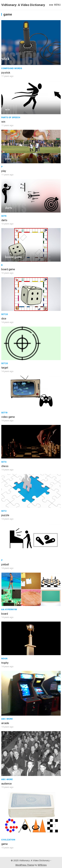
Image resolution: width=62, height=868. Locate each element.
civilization (8, 840)
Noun (4, 659)
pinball (5, 564)
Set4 (4, 462)
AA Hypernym (9, 609)
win (3, 122)
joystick (6, 73)
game (5, 844)
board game (8, 269)
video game (8, 417)
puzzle (5, 515)
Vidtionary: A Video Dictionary (23, 5)
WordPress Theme (25, 865)
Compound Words (12, 68)
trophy (5, 663)
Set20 (5, 314)
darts (4, 220)
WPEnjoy (42, 865)
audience (7, 784)
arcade (5, 723)
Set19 (4, 413)
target (5, 368)
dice (4, 319)
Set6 (4, 216)
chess (5, 466)
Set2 (4, 511)
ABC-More (7, 719)
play (4, 171)
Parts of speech (11, 117)
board (5, 614)
